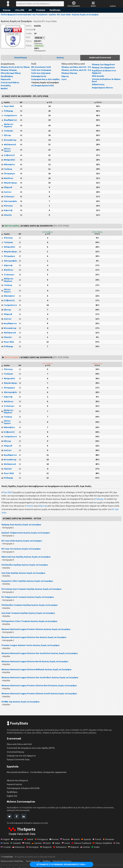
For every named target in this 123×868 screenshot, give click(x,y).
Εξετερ (7, 138)
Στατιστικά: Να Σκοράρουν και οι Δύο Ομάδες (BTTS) (32, 750)
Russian (67, 842)
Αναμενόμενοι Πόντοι (103, 88)
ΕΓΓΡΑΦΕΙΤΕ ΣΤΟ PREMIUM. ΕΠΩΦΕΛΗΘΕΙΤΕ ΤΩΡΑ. (62, 864)
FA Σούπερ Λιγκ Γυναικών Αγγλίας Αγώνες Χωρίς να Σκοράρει (33, 591)
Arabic (108, 849)
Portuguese (43, 842)
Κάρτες (65, 81)
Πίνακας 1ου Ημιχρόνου (104, 64)
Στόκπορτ (9, 199)
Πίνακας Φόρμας (9, 72)
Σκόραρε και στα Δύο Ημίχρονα (21, 758)
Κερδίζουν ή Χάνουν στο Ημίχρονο (104, 72)
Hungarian (56, 849)
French (101, 842)
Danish (78, 842)
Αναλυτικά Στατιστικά (100, 57)
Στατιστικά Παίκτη (10, 85)
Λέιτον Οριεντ (7, 152)
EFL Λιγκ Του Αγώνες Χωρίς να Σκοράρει (22, 551)
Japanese (18, 842)
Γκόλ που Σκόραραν (41, 70)
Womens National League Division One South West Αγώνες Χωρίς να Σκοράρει (41, 680)
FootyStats (8, 859)
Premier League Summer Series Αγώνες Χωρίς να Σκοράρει (31, 648)
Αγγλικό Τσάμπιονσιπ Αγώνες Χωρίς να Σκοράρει (27, 535)
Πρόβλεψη (56, 10)
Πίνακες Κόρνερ (70, 78)
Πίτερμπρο (9, 176)
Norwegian (42, 849)
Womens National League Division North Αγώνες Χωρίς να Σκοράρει (36, 664)
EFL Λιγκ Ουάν (22, 515)
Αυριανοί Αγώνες (15, 787)
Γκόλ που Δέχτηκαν (41, 73)
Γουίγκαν (9, 133)
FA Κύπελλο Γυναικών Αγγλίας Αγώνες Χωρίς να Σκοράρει (31, 607)
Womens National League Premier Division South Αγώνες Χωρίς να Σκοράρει (40, 696)
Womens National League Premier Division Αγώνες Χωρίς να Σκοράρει (37, 631)
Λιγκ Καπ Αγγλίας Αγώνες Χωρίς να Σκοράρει (24, 575)
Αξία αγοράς (98, 76)
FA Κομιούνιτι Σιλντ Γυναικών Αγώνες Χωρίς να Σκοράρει (30, 623)
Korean (56, 842)
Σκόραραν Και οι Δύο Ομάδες (46, 79)
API (31, 10)
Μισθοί (4, 91)
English (6, 842)
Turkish (30, 842)
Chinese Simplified (106, 845)
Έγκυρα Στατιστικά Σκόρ (18, 762)
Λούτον (8, 194)
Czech (68, 845)
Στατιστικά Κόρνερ (15, 754)
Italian (58, 845)
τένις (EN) (20, 10)
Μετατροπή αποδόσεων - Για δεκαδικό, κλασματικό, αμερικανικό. (37, 774)
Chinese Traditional (84, 845)
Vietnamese (71, 849)
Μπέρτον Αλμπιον (8, 128)
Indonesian (28, 849)
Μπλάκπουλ (10, 147)
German (38, 845)
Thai (4, 849)
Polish (27, 845)
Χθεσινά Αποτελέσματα (18, 783)
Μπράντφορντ (11, 185)
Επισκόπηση (21, 57)
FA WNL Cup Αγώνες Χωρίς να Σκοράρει (22, 704)
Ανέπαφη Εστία (39, 76)
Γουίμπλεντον (11, 118)
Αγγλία (37, 26)
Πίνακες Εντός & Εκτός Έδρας (12, 68)
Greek (5, 845)
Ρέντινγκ (8, 208)
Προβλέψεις (7, 78)
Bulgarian (85, 849)
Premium (42, 10)
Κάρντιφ (8, 213)
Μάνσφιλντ (9, 167)
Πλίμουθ (8, 190)
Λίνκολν (8, 217)
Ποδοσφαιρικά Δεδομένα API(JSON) (24, 790)
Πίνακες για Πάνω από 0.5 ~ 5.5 (76, 68)
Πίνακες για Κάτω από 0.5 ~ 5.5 (75, 73)
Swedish (16, 845)
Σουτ (64, 84)
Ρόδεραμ (8, 113)
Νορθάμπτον (10, 122)
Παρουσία (6, 82)
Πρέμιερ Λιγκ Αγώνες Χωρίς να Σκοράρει (22, 527)
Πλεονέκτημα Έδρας (11, 75)
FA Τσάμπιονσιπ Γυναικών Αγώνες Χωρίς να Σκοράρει (29, 599)
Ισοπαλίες (6, 88)
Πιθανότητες (98, 84)
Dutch (48, 845)
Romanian (113, 842)
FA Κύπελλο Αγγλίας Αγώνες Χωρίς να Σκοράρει (26, 567)
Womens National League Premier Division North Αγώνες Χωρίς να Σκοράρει (40, 688)
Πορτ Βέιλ (9, 109)
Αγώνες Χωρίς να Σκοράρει (46, 82)
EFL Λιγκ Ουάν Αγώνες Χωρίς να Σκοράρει (23, 543)
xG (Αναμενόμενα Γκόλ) (43, 85)
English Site (12, 798)
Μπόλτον (9, 180)
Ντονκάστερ (10, 142)
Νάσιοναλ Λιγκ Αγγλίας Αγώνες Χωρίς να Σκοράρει (27, 559)
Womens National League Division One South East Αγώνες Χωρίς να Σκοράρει (41, 656)
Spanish (90, 842)
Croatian (14, 849)
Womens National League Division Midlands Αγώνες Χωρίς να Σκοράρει (38, 672)
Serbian (97, 849)
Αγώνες (60, 57)
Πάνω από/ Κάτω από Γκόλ (20, 746)
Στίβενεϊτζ (9, 157)
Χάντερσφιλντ (11, 203)
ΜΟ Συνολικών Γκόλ (41, 67)
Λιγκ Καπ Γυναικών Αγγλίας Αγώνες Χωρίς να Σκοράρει (30, 615)
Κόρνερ (7, 10)
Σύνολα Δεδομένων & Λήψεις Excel (106, 80)
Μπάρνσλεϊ (10, 162)
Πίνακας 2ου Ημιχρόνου (104, 67)
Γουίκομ (8, 171)
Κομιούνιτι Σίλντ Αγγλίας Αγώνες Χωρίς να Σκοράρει (28, 583)
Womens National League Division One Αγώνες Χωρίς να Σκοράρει (35, 639)
